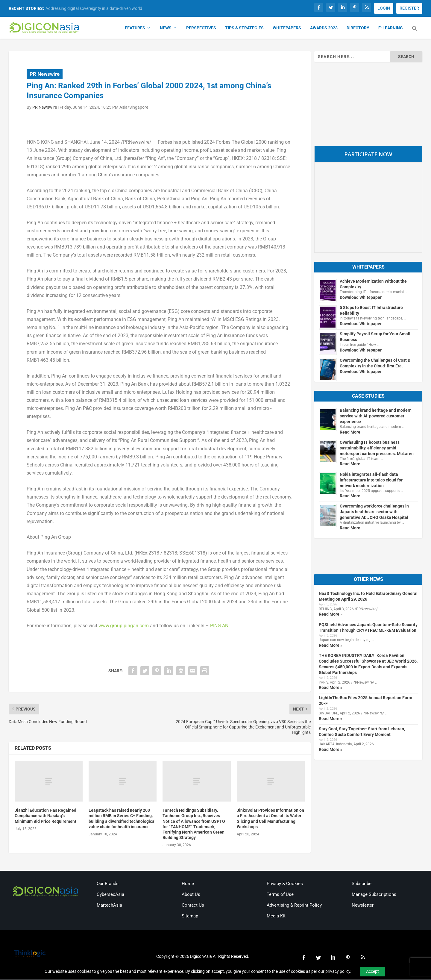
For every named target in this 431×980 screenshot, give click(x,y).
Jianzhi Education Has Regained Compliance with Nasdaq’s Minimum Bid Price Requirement (45, 817)
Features (135, 29)
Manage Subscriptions (374, 895)
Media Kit (276, 917)
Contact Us (193, 906)
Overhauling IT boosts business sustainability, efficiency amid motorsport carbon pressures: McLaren (377, 449)
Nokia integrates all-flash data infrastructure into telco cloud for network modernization (371, 481)
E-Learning (391, 29)
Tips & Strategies (244, 29)
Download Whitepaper (361, 298)
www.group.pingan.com (124, 627)
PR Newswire (45, 75)
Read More (350, 433)
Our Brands (108, 884)
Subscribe (362, 884)
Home (188, 884)
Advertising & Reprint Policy (294, 906)
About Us (191, 895)
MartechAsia (109, 906)
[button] (415, 33)
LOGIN (384, 8)
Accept (372, 971)
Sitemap (190, 917)
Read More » (331, 615)
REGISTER (409, 8)
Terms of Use (280, 895)
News (166, 29)
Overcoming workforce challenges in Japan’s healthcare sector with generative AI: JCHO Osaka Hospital (374, 513)
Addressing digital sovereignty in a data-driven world (94, 8)
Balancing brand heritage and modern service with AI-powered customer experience (376, 417)
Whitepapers (287, 29)
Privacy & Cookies (285, 884)
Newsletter (363, 906)
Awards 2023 (324, 29)
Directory (358, 29)
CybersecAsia (110, 895)
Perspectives (201, 29)
